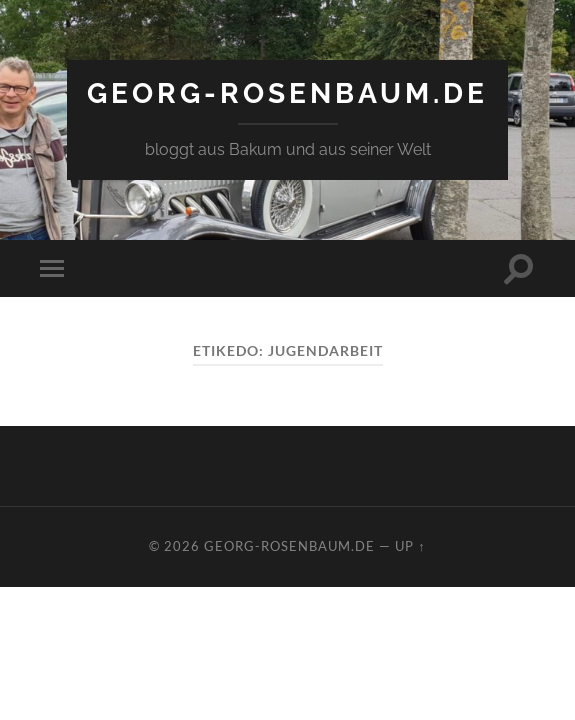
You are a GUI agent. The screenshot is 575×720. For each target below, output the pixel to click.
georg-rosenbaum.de (287, 93)
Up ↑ (410, 546)
